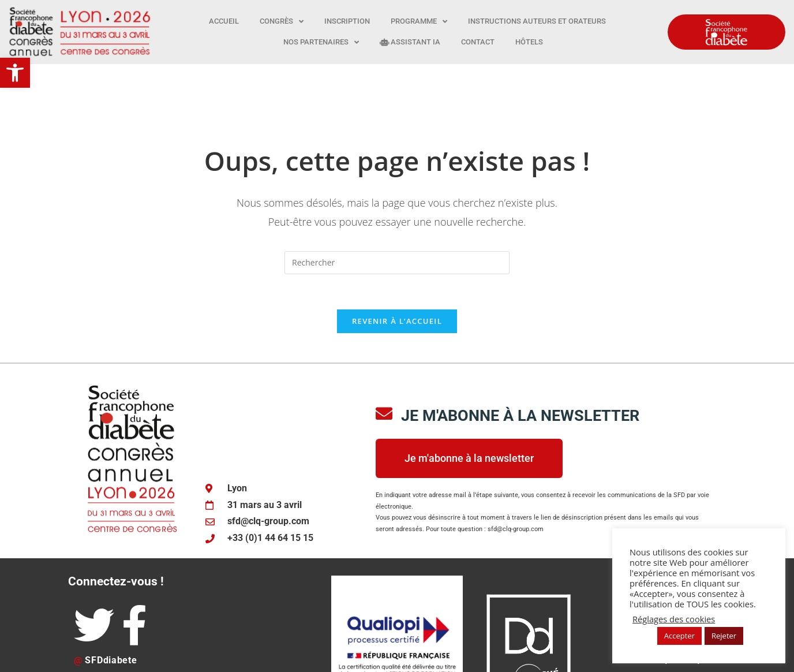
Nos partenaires (321, 42)
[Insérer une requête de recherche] (397, 206)
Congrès (282, 22)
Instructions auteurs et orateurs (537, 21)
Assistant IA (410, 42)
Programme (419, 22)
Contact (478, 42)
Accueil (224, 21)
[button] (15, 73)
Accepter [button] (679, 636)
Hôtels (529, 42)
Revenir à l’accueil (397, 264)
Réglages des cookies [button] (674, 619)
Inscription (347, 21)
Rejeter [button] (724, 636)
